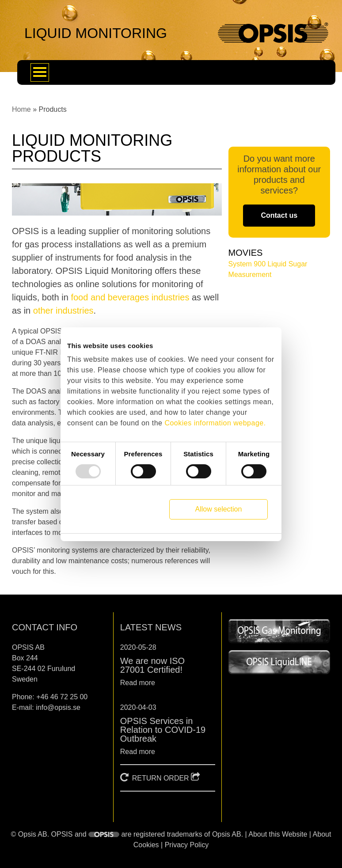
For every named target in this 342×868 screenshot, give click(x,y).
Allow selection (219, 509)
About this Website (278, 834)
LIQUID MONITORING (96, 33)
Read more (138, 683)
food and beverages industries (130, 297)
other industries (63, 311)
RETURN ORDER (161, 778)
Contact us (279, 215)
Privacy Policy (187, 845)
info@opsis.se (58, 707)
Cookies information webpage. (215, 423)
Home (21, 109)
